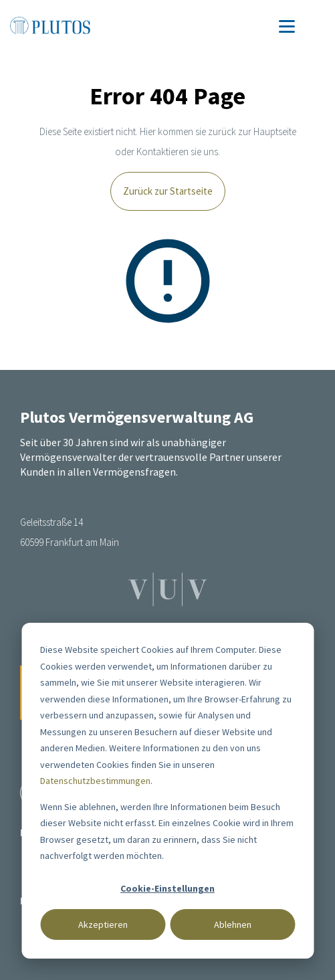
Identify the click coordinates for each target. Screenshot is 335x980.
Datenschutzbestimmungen (95, 781)
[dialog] (167, 791)
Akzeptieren (103, 924)
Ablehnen (233, 924)
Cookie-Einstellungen (167, 888)
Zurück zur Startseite (168, 191)
